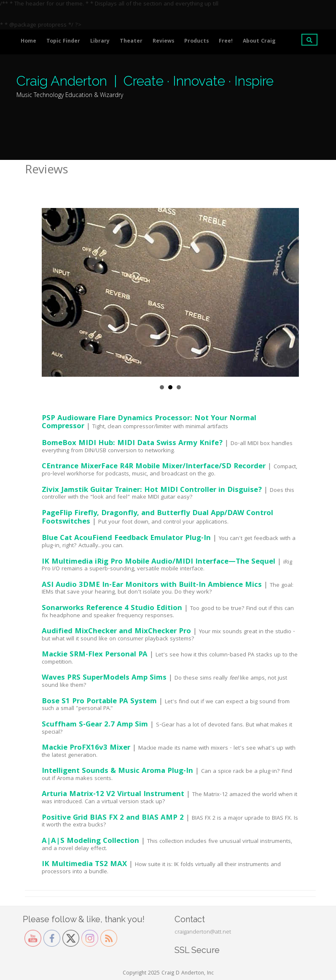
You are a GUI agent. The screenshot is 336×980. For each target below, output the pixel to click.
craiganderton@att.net (203, 932)
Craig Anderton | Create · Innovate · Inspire (145, 81)
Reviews (163, 42)
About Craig (259, 42)
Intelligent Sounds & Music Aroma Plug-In (117, 771)
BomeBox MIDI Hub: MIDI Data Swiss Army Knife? (132, 444)
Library (100, 42)
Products (196, 42)
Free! (226, 42)
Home (28, 42)
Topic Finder (63, 42)
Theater (131, 42)
